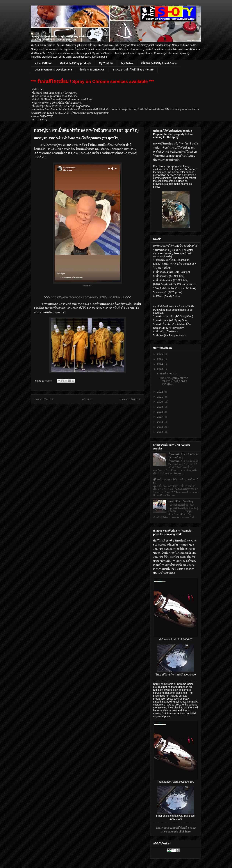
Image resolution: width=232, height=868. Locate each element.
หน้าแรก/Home (43, 63)
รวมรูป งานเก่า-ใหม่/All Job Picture (133, 70)
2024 (160, 364)
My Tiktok (127, 63)
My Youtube (106, 63)
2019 (160, 407)
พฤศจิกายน (167, 373)
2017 (160, 417)
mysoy (49, 381)
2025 (160, 359)
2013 (160, 427)
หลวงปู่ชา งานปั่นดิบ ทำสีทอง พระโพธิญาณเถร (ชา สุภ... (174, 381)
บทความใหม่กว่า (44, 399)
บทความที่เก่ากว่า (131, 399)
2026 (160, 354)
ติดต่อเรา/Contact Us (92, 70)
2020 (160, 402)
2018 (160, 412)
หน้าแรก (87, 399)
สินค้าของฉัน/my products (76, 63)
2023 (160, 369)
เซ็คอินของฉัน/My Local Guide (159, 63)
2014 (160, 422)
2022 (160, 392)
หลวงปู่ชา (88, 286)
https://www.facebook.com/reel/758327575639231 (87, 297)
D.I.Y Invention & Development (53, 70)
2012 (160, 432)
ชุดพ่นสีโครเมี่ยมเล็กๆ (181, 501)
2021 (160, 397)
